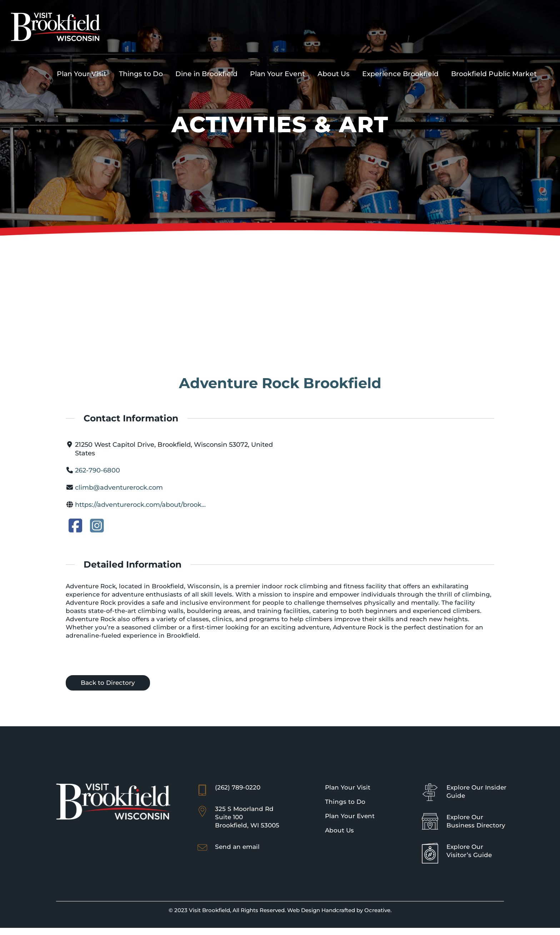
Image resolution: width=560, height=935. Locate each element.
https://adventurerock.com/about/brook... (140, 505)
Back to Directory (108, 683)
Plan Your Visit (348, 787)
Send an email (237, 847)
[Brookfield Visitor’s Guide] (430, 846)
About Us (339, 830)
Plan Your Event (350, 816)
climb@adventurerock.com (119, 488)
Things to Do (345, 802)
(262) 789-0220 (238, 787)
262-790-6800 (97, 470)
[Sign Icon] (430, 787)
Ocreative (377, 910)
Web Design (304, 910)
